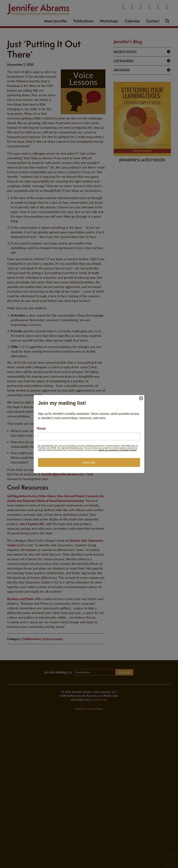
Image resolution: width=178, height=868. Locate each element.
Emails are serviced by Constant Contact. (118, 450)
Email (42, 429)
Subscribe (89, 462)
